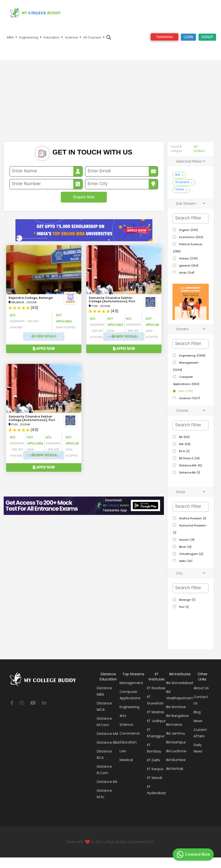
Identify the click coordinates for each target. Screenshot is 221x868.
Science (71, 37)
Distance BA (107, 782)
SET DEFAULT (199, 149)
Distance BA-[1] (189, 472)
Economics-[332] (191, 237)
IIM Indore (174, 725)
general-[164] (188, 266)
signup (207, 37)
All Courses (92, 37)
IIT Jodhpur (156, 721)
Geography (182, 182)
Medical (126, 760)
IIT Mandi (154, 778)
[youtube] (33, 703)
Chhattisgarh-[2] (191, 554)
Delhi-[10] (185, 561)
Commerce (130, 733)
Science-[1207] (189, 398)
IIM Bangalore (177, 716)
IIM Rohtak (175, 769)
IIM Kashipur (176, 742)
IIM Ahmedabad (179, 683)
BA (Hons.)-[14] (189, 458)
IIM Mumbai (176, 760)
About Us (201, 688)
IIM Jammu (176, 733)
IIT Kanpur (155, 769)
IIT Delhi (153, 760)
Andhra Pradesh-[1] (192, 518)
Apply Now (44, 349)
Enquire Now (84, 197)
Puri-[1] (184, 607)
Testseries (165, 37)
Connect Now (193, 855)
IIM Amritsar (176, 707)
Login (188, 37)
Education (52, 37)
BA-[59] (184, 437)
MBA (10, 37)
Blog (197, 712)
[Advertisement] (111, 105)
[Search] (109, 37)
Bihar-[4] (185, 547)
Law (123, 751)
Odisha (180, 189)
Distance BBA (108, 742)
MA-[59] (184, 444)
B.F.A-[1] (184, 451)
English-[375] (188, 230)
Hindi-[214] (186, 273)
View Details (44, 336)
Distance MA (107, 734)
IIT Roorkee (156, 688)
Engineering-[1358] (192, 356)
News (198, 721)
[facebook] (12, 703)
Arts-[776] (185, 391)
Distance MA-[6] (190, 465)
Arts (178, 175)
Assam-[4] (186, 540)
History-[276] (188, 258)
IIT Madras (156, 712)
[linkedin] (44, 703)
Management (131, 683)
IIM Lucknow (176, 751)
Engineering (29, 37)
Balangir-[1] (187, 600)
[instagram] (22, 703)
